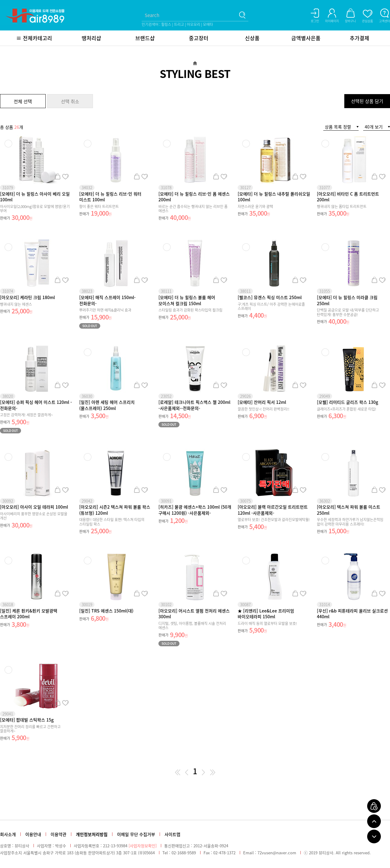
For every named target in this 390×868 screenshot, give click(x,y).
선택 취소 (70, 101)
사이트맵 (172, 834)
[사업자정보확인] (143, 846)
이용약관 (58, 834)
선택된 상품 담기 (367, 101)
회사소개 (8, 834)
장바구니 (57, 176)
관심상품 (65, 176)
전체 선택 (23, 101)
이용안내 (33, 834)
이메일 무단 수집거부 (136, 834)
